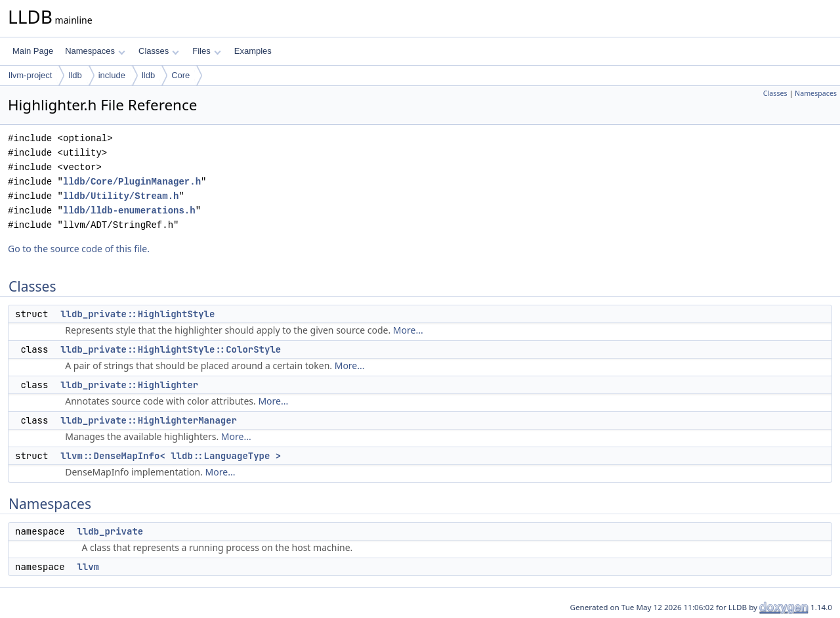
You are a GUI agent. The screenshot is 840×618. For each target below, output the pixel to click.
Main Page (33, 51)
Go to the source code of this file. (79, 249)
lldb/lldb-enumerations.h (129, 210)
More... (408, 330)
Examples (253, 51)
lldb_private (110, 531)
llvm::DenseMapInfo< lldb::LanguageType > (171, 456)
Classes (159, 51)
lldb (75, 75)
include (112, 75)
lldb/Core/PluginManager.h (132, 182)
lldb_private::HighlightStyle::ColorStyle (171, 349)
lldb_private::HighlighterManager (149, 420)
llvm (88, 567)
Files (206, 51)
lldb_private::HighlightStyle (137, 314)
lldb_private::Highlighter (129, 385)
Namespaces (95, 51)
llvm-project (30, 75)
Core (180, 75)
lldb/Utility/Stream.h (121, 196)
